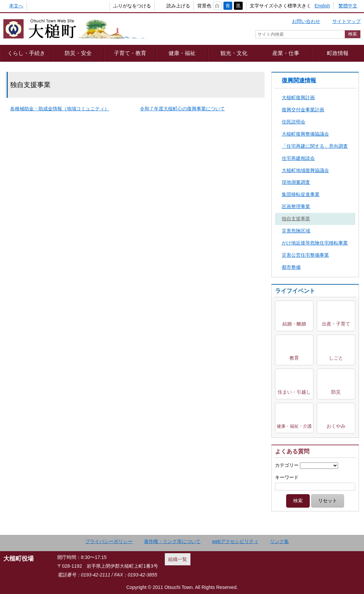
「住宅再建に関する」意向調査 (315, 146)
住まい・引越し (294, 392)
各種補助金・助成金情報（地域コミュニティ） (60, 109)
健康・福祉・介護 (294, 426)
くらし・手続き (26, 53)
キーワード (287, 477)
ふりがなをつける (121, 6)
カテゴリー (287, 465)
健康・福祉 (182, 53)
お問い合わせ (306, 21)
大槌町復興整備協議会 (305, 134)
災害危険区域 (296, 231)
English (322, 6)
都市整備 (291, 267)
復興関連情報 (299, 80)
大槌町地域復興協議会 (305, 170)
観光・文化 (234, 53)
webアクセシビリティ (235, 541)
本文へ (16, 6)
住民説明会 (294, 122)
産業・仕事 (286, 53)
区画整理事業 (296, 206)
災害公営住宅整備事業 (305, 255)
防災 (336, 392)
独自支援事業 (296, 219)
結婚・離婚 (294, 324)
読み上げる (167, 6)
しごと (336, 358)
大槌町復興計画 (298, 97)
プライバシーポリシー (109, 541)
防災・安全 (78, 53)
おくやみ (336, 426)
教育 (294, 358)
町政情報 (338, 53)
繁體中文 (348, 6)
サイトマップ (346, 21)
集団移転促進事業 (301, 194)
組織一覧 (178, 559)
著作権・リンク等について (172, 541)
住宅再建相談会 (298, 158)
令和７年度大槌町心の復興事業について (182, 109)
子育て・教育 (130, 53)
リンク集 (279, 541)
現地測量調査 (296, 182)
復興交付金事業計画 (303, 110)
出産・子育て (336, 324)
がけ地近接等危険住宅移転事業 (315, 243)
